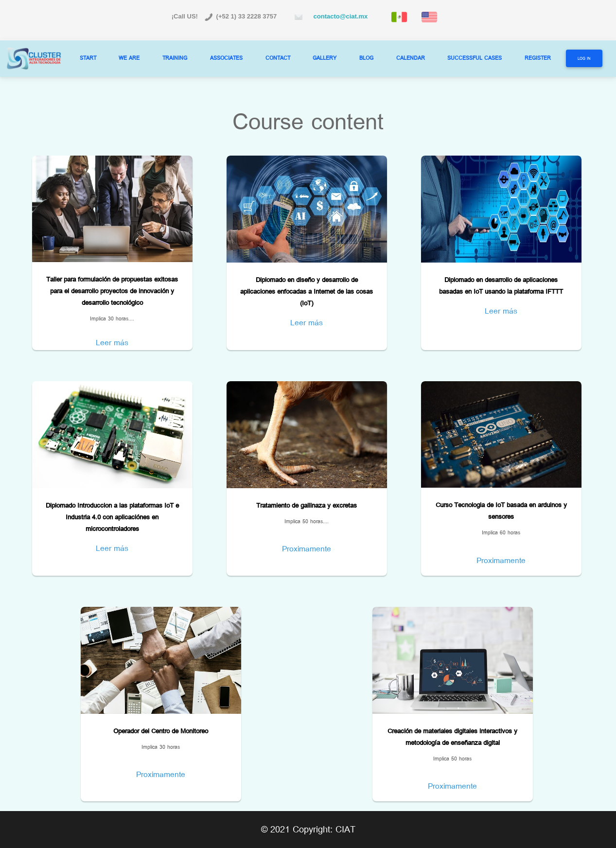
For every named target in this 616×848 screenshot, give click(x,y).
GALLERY (325, 58)
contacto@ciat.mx (339, 16)
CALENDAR (411, 58)
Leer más (112, 342)
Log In (584, 59)
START (88, 58)
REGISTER (538, 58)
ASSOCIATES (226, 58)
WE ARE (129, 58)
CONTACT (278, 58)
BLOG (366, 58)
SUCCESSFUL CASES (475, 58)
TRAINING (175, 58)
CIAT (345, 829)
